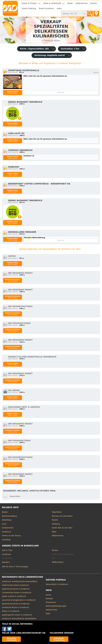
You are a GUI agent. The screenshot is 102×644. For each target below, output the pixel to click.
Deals (70, 3)
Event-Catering (29, 8)
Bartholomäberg (9, 516)
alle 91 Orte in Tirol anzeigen (15, 567)
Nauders (6, 562)
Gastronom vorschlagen (11, 639)
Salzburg (56, 524)
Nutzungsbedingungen (56, 606)
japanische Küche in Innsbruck (16, 589)
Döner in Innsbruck (11, 611)
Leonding (6, 540)
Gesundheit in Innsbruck (57, 584)
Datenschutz (51, 610)
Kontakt (49, 599)
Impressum (51, 602)
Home (49, 595)
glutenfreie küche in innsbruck (16, 604)
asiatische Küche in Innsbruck (15, 607)
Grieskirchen (8, 528)
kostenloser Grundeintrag (59, 639)
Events (94, 3)
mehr (59, 8)
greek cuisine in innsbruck (14, 596)
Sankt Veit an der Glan (62, 528)
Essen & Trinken (29, 3)
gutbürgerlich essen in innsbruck (17, 615)
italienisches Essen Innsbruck (15, 585)
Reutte (55, 520)
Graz (4, 524)
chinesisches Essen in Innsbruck (17, 593)
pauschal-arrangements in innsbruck (19, 600)
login (48, 613)
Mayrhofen (57, 512)
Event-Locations (46, 8)
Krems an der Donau (11, 536)
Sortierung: (50, 55)
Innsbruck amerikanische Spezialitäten (20, 581)
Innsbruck (6, 532)
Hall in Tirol (7, 550)
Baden (5, 512)
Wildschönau (58, 536)
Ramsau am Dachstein (62, 516)
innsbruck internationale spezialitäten (19, 619)
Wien (54, 532)
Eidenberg (7, 520)
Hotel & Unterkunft (52, 3)
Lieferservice (82, 3)
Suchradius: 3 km (70, 49)
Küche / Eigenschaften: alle (34, 49)
